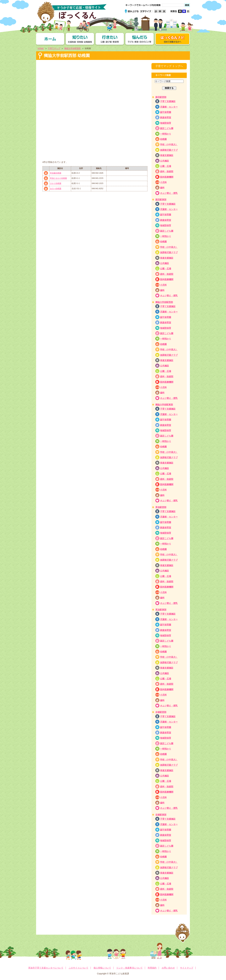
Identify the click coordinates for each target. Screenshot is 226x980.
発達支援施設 (167, 155)
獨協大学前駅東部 (164, 405)
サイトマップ (187, 968)
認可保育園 (166, 112)
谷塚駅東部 (161, 815)
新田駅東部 (161, 200)
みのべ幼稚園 (56, 189)
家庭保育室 (166, 117)
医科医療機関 (167, 177)
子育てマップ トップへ (169, 66)
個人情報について (102, 968)
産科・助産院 (167, 171)
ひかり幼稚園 (56, 183)
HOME (41, 48)
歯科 (162, 188)
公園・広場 (166, 166)
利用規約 (152, 968)
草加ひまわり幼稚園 (58, 178)
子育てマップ (54, 48)
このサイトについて (78, 968)
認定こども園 (167, 128)
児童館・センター (169, 107)
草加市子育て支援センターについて (46, 968)
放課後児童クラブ (169, 150)
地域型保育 (166, 123)
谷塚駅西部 (161, 712)
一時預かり (166, 134)
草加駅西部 (161, 507)
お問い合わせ (168, 968)
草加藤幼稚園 (56, 173)
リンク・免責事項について (129, 968)
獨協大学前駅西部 (73, 48)
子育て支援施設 (168, 101)
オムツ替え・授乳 (169, 193)
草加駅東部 (161, 610)
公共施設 (164, 161)
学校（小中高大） (169, 144)
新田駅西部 (161, 97)
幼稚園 (163, 139)
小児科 (163, 182)
